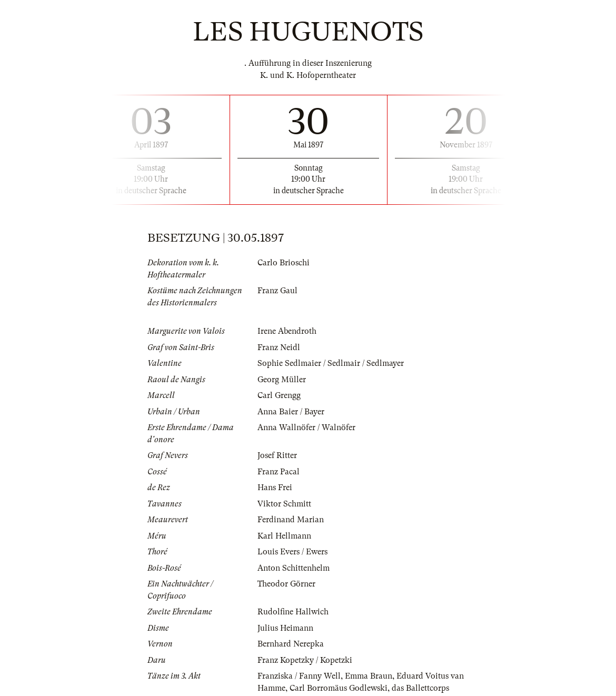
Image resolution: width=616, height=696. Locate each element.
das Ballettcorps (420, 688)
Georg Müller (282, 380)
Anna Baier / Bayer (291, 412)
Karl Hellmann (284, 536)
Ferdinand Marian (291, 520)
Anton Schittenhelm (294, 568)
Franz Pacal (279, 472)
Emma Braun (369, 676)
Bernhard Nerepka (291, 644)
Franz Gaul (277, 291)
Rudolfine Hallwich (293, 612)
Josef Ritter (277, 455)
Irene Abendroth (287, 331)
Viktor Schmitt (284, 504)
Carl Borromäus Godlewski (339, 688)
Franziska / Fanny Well (299, 676)
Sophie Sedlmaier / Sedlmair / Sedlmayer (331, 363)
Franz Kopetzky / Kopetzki (305, 660)
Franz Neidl (279, 347)
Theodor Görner (286, 584)
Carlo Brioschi (284, 263)
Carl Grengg (279, 395)
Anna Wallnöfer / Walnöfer (306, 427)
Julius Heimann (285, 628)
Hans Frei (275, 488)
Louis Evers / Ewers (292, 552)
